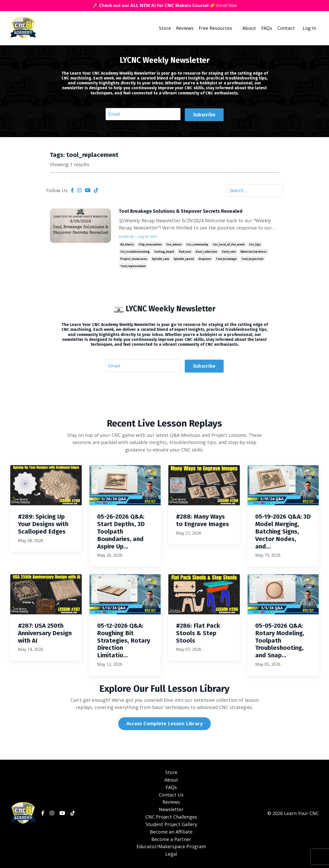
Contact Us (171, 796)
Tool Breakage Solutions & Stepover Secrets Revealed (183, 212)
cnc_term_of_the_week (229, 245)
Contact (286, 28)
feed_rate (229, 253)
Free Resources (215, 28)
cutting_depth (164, 253)
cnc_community (197, 245)
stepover (205, 260)
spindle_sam (161, 260)
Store (164, 28)
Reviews (184, 28)
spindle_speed (184, 260)
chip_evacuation (150, 245)
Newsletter (171, 811)
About (249, 28)
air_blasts (127, 245)
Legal (171, 855)
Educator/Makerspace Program (171, 848)
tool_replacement (133, 267)
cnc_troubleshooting (135, 253)
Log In (309, 28)
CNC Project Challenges (171, 818)
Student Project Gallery (171, 826)
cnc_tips (255, 245)
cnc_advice (174, 245)
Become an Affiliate (171, 833)
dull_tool (185, 253)
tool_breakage (226, 260)
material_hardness (254, 253)
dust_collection (206, 253)
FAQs (267, 28)
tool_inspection (252, 260)
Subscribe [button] (204, 114)
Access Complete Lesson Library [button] (165, 725)
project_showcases (134, 260)
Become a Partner (171, 840)
